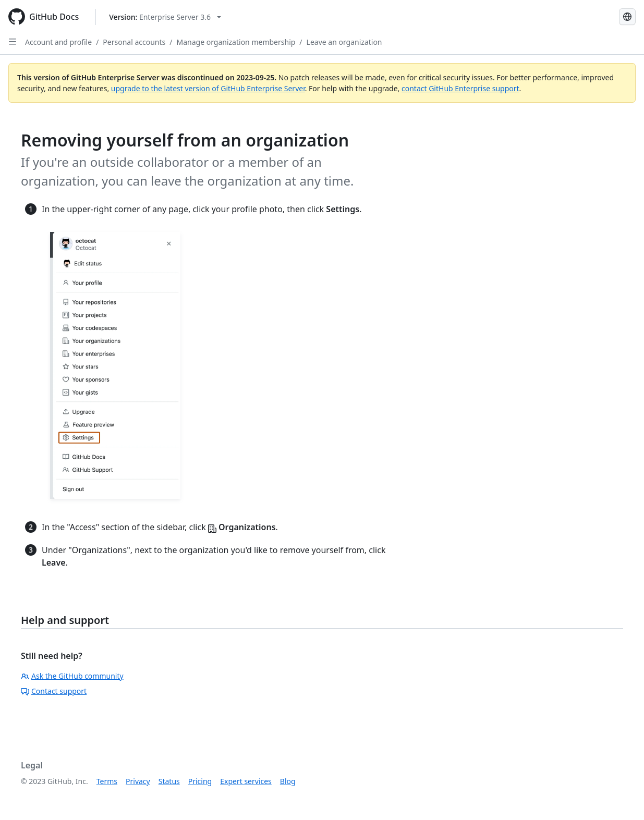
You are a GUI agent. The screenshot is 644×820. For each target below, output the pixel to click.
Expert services (246, 781)
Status (169, 781)
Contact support (54, 691)
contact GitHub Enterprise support (460, 88)
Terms (107, 781)
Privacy (138, 781)
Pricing (200, 781)
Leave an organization (344, 42)
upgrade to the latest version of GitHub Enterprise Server (208, 88)
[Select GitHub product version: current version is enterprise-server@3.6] (165, 17)
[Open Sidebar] (13, 42)
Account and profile (58, 42)
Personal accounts (134, 42)
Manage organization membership (236, 42)
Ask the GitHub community (72, 676)
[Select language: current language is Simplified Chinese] (627, 17)
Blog (288, 781)
